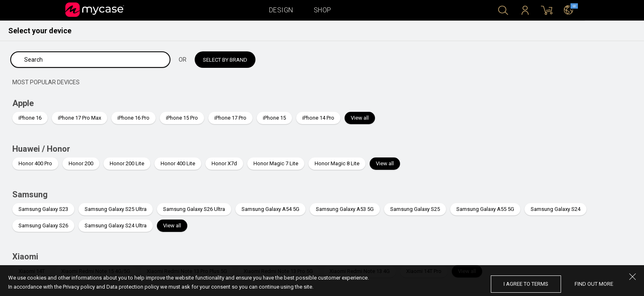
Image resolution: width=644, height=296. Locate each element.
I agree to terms (526, 284)
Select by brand (225, 60)
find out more (594, 284)
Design (281, 10)
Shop (323, 10)
